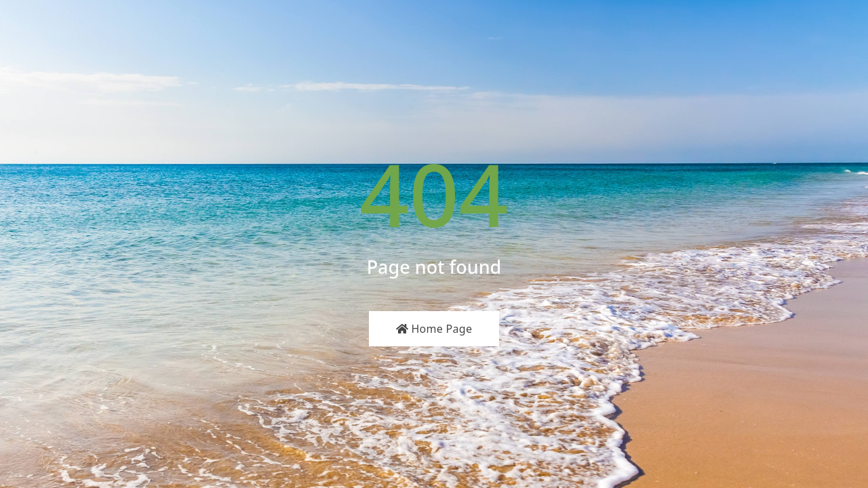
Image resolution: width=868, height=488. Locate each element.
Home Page (434, 329)
